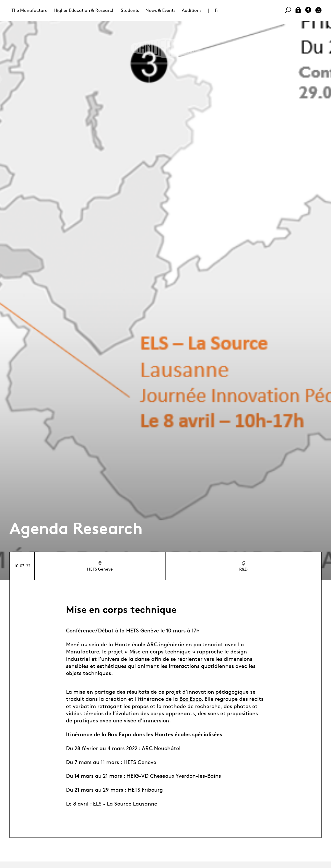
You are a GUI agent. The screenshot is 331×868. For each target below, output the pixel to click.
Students (130, 10)
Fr (217, 10)
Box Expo (191, 699)
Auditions (192, 10)
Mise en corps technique (160, 651)
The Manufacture (29, 10)
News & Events (160, 10)
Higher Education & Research (84, 10)
